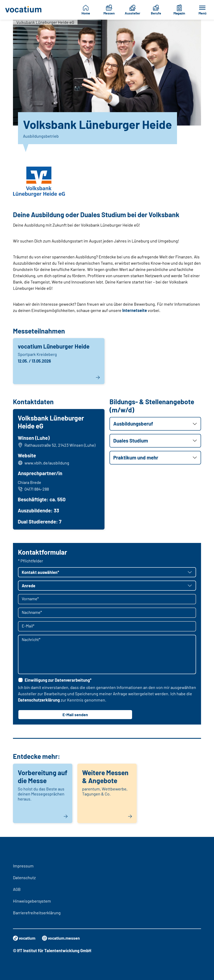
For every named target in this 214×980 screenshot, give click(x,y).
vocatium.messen (62, 938)
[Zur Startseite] (24, 10)
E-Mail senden (75, 715)
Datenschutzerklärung (39, 700)
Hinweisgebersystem (32, 901)
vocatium (25, 938)
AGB (17, 889)
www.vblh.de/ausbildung (47, 463)
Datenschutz (24, 877)
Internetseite (135, 310)
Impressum (23, 866)
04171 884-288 (34, 489)
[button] (155, 424)
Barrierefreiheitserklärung (37, 913)
